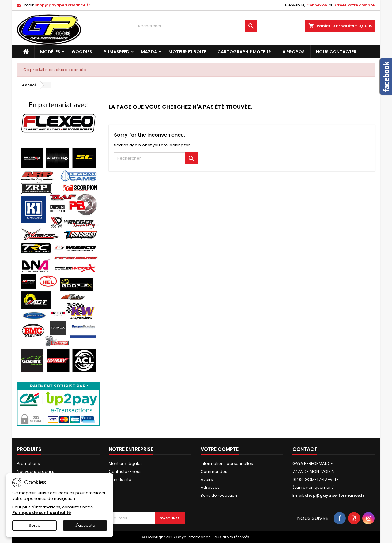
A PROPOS (294, 52)
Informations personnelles (227, 464)
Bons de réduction (219, 495)
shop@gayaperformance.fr (62, 5)
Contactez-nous (125, 471)
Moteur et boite (187, 52)
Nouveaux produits (36, 471)
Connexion (317, 5)
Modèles (50, 52)
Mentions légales (126, 464)
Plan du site (120, 479)
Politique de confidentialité (41, 513)
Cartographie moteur (244, 52)
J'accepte (85, 525)
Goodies (82, 52)
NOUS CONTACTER (336, 52)
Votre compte (220, 449)
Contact (305, 449)
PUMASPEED (117, 52)
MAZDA (149, 52)
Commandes (214, 471)
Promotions (28, 464)
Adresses (210, 487)
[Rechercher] (196, 26)
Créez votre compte (355, 5)
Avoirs (207, 479)
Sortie (35, 525)
